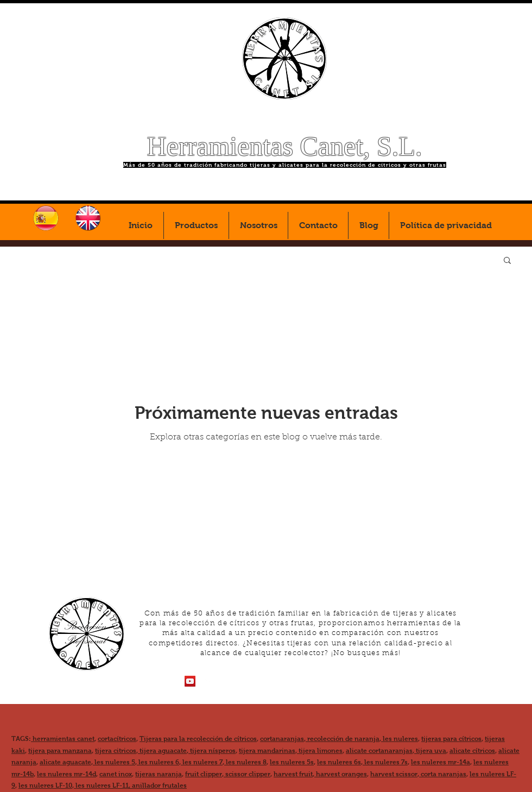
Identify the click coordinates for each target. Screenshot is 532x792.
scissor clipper (247, 774)
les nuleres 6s (339, 762)
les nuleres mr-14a (441, 762)
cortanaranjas (282, 739)
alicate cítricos (472, 751)
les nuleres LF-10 (45, 785)
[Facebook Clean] (207, 681)
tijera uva (430, 751)
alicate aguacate (65, 762)
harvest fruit (293, 774)
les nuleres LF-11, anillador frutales (130, 785)
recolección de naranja (343, 739)
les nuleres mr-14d (66, 774)
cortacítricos (117, 739)
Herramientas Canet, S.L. (285, 146)
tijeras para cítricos (451, 739)
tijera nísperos (212, 751)
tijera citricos (116, 751)
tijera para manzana (60, 751)
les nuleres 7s (385, 762)
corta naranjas (443, 774)
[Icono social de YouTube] (190, 681)
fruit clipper (204, 774)
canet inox (116, 774)
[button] (507, 261)
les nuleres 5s (292, 762)
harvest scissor (394, 774)
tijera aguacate (162, 751)
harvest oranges (341, 774)
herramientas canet (63, 739)
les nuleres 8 (245, 762)
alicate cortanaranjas (379, 751)
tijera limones (320, 751)
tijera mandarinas (267, 751)
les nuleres (400, 739)
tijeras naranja (159, 774)
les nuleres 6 (158, 762)
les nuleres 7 (202, 762)
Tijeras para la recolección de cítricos (198, 739)
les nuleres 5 (114, 762)
